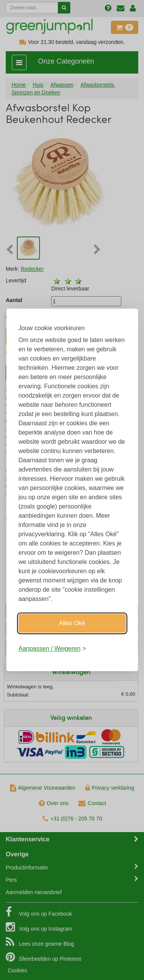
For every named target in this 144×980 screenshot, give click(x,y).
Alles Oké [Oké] (72, 623)
